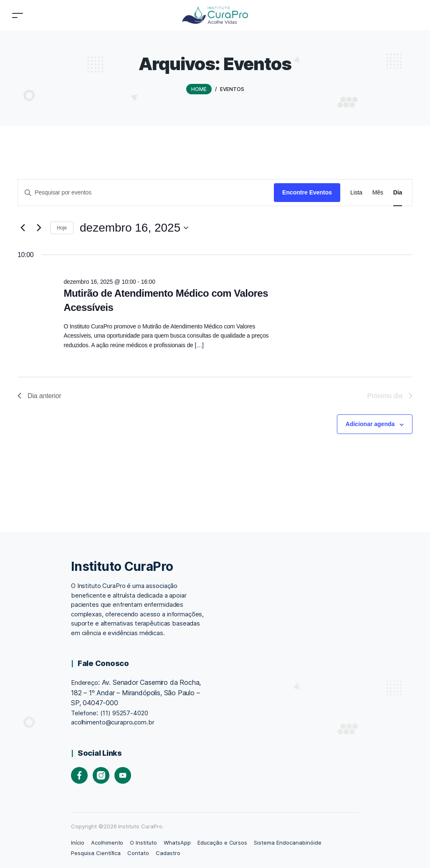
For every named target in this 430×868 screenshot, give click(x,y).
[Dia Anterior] (23, 228)
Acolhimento (107, 843)
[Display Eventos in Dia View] (398, 193)
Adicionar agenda (370, 424)
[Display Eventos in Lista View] (356, 193)
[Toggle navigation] (18, 15)
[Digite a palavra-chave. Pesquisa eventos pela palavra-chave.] (146, 193)
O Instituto (143, 843)
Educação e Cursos (222, 843)
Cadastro (168, 853)
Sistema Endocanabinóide (287, 843)
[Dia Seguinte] (39, 228)
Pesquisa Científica (96, 853)
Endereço (85, 683)
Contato (138, 853)
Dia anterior (39, 396)
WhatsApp (177, 843)
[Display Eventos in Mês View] (378, 193)
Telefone (84, 713)
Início (78, 843)
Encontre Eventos (307, 192)
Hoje (62, 228)
